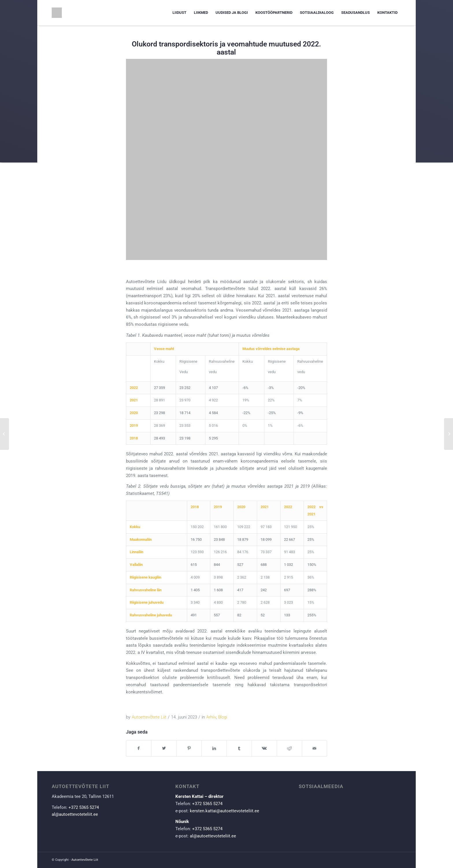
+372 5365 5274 (84, 807)
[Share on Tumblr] (239, 748)
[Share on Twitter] (164, 748)
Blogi (223, 717)
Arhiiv (211, 717)
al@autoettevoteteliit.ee (75, 814)
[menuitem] (179, 13)
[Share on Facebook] (139, 748)
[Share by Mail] (315, 748)
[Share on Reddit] (289, 748)
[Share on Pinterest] (189, 748)
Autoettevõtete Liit (149, 717)
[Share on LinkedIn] (214, 748)
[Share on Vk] (264, 748)
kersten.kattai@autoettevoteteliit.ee (224, 811)
